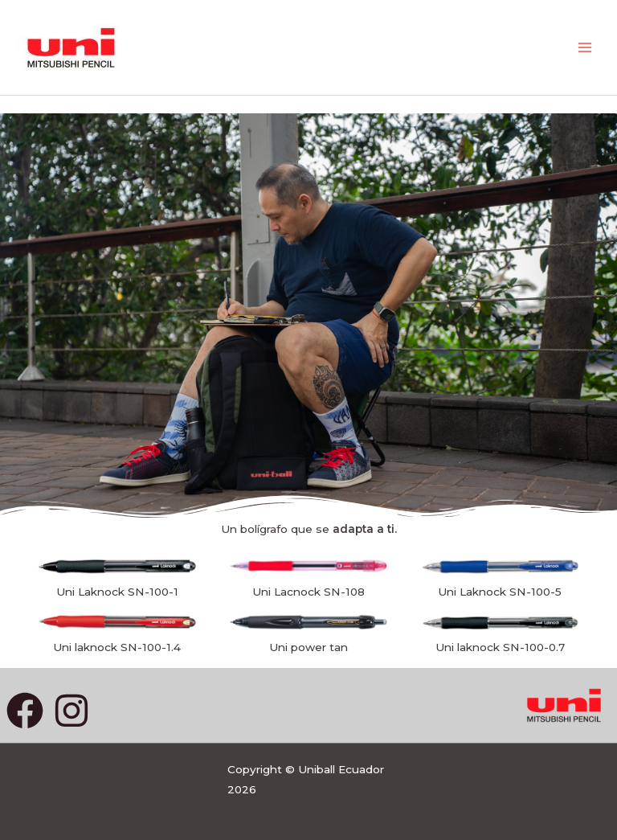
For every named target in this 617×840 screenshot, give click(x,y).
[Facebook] (25, 711)
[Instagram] (72, 711)
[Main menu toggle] (585, 48)
